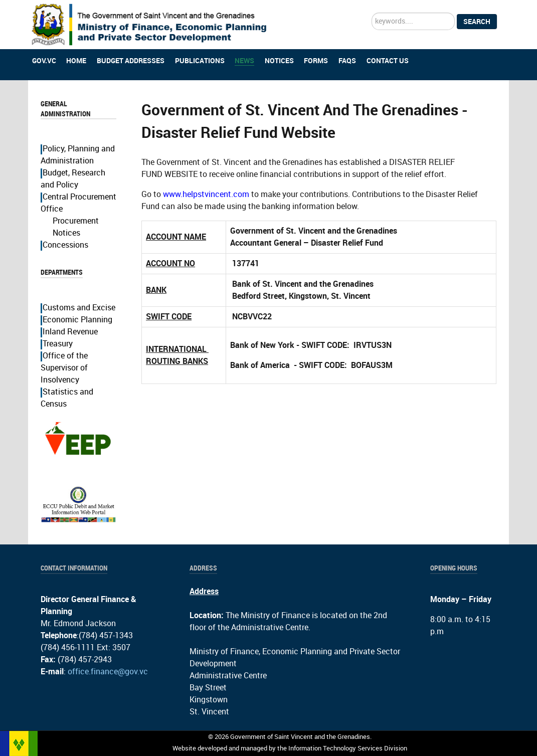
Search (477, 22)
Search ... (372, 13)
